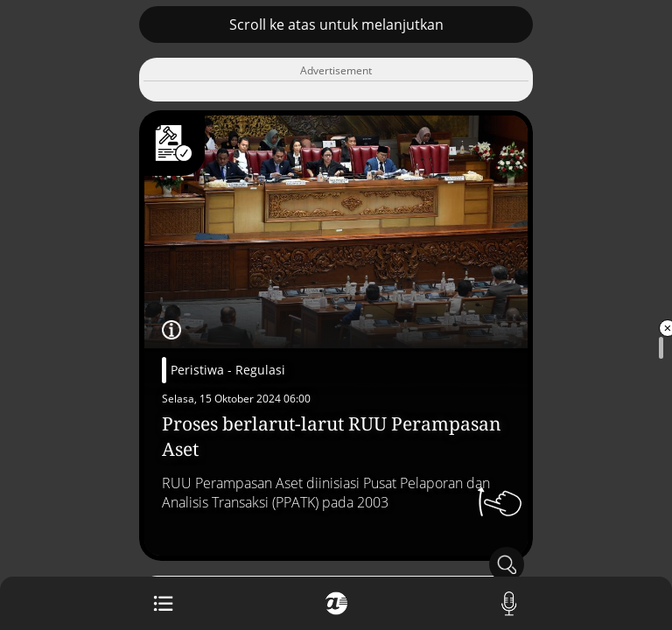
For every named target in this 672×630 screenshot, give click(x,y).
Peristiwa (197, 370)
